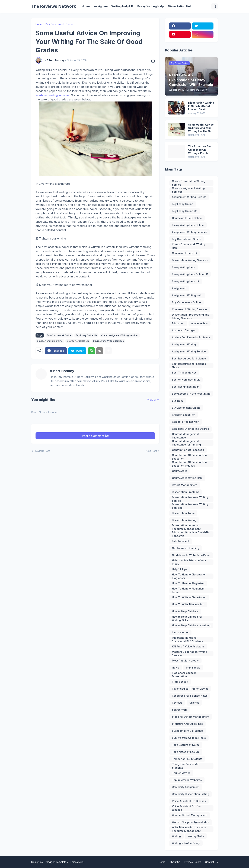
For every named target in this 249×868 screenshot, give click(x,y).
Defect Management (185, 485)
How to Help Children (185, 611)
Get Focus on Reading (186, 548)
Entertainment (181, 541)
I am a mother (180, 632)
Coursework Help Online (50, 341)
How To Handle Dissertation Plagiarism (189, 576)
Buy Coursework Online (59, 24)
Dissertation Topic (183, 513)
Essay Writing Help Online (188, 225)
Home (86, 6)
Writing (176, 836)
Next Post (151, 451)
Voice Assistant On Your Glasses (187, 808)
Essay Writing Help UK (186, 281)
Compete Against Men (186, 422)
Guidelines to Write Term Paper (191, 555)
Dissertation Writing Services (190, 260)
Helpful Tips (180, 569)
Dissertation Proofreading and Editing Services (191, 316)
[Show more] (108, 351)
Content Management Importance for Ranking (186, 443)
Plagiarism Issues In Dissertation (184, 675)
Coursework (179, 471)
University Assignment (186, 787)
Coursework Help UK (78, 341)
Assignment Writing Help (187, 295)
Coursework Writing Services (108, 341)
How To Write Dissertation (188, 604)
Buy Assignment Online (186, 408)
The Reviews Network (54, 6)
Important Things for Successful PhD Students (188, 640)
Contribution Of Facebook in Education (189, 457)
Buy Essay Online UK (86, 335)
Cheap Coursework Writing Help (189, 246)
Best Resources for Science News (189, 366)
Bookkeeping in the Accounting (191, 394)
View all (152, 400)
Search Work (180, 710)
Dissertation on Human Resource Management (186, 527)
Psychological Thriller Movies (190, 689)
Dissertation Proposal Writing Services (190, 506)
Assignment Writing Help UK (114, 6)
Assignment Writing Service (189, 351)
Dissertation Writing (184, 520)
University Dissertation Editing (191, 794)
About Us (175, 862)
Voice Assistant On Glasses (189, 801)
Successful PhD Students (188, 731)
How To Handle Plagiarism (188, 583)
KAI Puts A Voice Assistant (188, 646)
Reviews (177, 703)
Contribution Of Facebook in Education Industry (189, 464)
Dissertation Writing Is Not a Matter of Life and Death (201, 106)
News (175, 668)
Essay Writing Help (151, 6)
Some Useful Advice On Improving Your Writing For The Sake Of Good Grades (201, 128)
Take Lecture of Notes (186, 745)
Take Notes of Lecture (186, 752)
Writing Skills (196, 836)
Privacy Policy (193, 862)
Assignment (179, 288)
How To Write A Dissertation (189, 597)
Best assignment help (185, 387)
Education (178, 323)
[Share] (152, 60)
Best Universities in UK (186, 380)
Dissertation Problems (186, 492)
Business (178, 401)
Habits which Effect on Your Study (189, 562)
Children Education (184, 415)
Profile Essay (180, 682)
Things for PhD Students (187, 759)
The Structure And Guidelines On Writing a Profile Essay (200, 150)
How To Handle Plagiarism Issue (188, 590)
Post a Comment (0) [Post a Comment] (95, 436)
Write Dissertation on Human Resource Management (190, 829)
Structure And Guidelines (187, 724)
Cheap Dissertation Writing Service (189, 183)
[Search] (215, 6)
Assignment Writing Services (190, 232)
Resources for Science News (190, 696)
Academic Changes (184, 330)
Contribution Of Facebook (188, 450)
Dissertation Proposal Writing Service (190, 499)
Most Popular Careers (185, 661)
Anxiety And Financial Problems (191, 337)
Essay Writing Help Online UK (190, 274)
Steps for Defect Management (191, 717)
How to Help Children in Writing (191, 625)
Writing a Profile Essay (186, 843)
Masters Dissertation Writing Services (190, 654)
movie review (199, 323)
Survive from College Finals (189, 738)
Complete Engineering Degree (190, 429)
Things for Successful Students (186, 766)
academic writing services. (53, 95)
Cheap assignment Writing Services (120, 335)
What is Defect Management (190, 815)
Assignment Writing (184, 344)
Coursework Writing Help (187, 478)
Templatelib (77, 862)
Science (194, 703)
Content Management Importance (185, 436)
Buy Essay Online (183, 204)
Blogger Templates (57, 862)
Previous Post (42, 451)
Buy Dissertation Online (186, 239)
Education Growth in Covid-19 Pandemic (190, 534)
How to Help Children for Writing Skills (187, 618)
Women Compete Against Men (191, 822)
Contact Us (211, 862)
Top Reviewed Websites (187, 780)
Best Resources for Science (189, 358)
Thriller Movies (181, 773)
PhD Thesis (193, 668)
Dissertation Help (180, 6)
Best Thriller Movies (184, 373)
